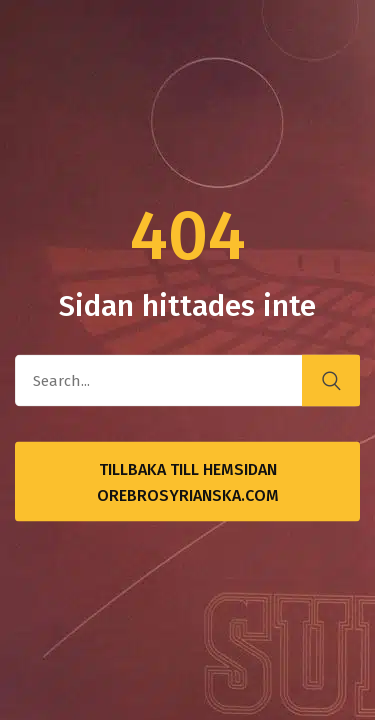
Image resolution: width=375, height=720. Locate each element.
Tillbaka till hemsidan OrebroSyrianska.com (188, 482)
